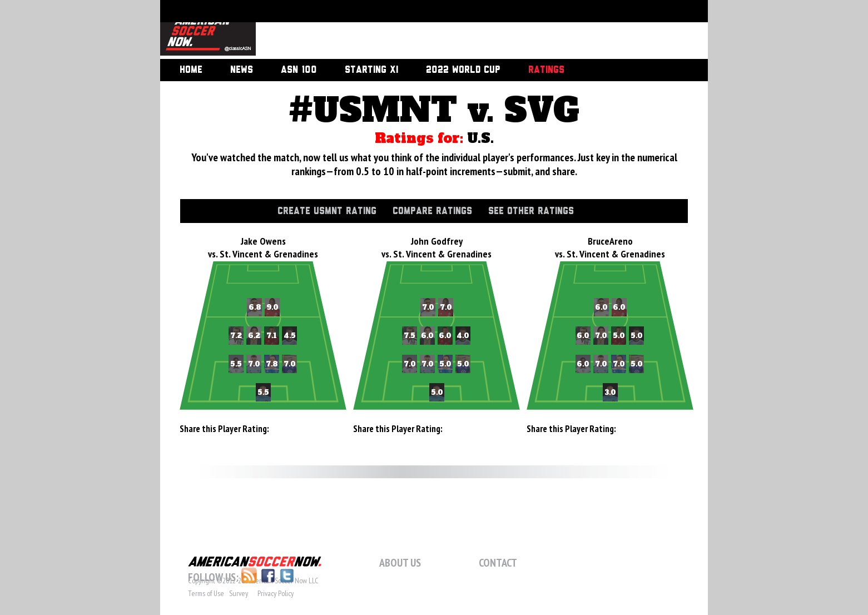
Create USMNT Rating (327, 211)
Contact (498, 563)
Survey (239, 593)
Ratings (546, 70)
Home (191, 70)
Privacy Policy (276, 593)
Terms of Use (206, 593)
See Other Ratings (531, 211)
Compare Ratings (432, 211)
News (242, 70)
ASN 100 (299, 70)
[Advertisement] (469, 31)
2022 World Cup (463, 70)
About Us (400, 563)
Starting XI (371, 70)
